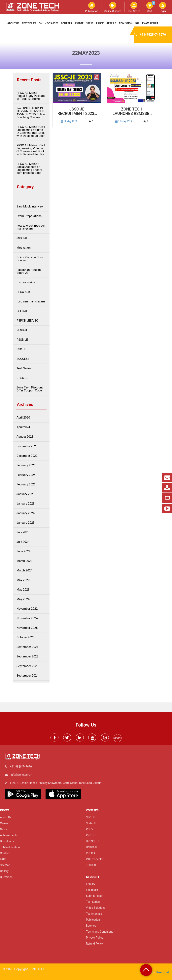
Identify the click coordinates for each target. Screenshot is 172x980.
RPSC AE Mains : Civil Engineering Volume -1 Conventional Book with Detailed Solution (31, 150)
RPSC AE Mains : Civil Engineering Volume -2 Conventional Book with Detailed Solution (31, 131)
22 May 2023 (69, 121)
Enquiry (91, 884)
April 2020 (23, 418)
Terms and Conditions (100, 932)
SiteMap (5, 865)
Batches (91, 926)
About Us (13, 23)
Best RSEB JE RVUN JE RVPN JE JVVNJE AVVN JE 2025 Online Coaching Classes (31, 113)
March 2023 (24, 561)
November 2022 (27, 609)
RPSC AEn (23, 292)
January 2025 (26, 523)
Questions (6, 877)
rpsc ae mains (26, 282)
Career (4, 823)
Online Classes (113, 7)
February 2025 (26, 485)
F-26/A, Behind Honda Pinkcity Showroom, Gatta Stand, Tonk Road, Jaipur (55, 783)
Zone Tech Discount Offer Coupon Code (30, 389)
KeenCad (163, 972)
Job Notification (10, 847)
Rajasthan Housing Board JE (29, 271)
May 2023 (23, 590)
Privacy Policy (95, 938)
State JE (91, 823)
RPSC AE (111, 23)
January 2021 (26, 494)
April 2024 (23, 427)
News (3, 829)
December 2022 (27, 456)
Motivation (24, 248)
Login (163, 7)
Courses (67, 23)
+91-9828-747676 (153, 35)
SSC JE (90, 23)
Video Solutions (96, 908)
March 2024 (24, 571)
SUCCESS (23, 359)
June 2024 (23, 551)
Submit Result (95, 896)
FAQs (3, 859)
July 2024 (23, 542)
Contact (5, 853)
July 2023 (23, 532)
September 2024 (27, 676)
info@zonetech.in (21, 775)
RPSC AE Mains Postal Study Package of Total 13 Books (31, 96)
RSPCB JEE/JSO (27, 321)
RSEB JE (22, 311)
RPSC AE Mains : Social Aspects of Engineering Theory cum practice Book (29, 168)
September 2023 (27, 666)
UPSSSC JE (93, 841)
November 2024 (27, 618)
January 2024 (26, 513)
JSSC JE (22, 238)
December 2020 (27, 446)
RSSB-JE (22, 340)
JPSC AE (92, 865)
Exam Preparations (29, 216)
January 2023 (26, 504)
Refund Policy (95, 944)
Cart (151, 7)
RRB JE (100, 23)
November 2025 (27, 628)
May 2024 (23, 599)
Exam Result (150, 23)
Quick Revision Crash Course (30, 259)
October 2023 (25, 637)
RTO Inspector (95, 859)
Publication (92, 7)
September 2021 (27, 647)
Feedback (92, 890)
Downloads (7, 841)
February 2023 (26, 465)
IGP (137, 23)
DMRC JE (92, 847)
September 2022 (27, 657)
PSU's (90, 829)
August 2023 (25, 437)
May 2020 (23, 580)
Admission (126, 23)
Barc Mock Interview (30, 207)
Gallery (4, 871)
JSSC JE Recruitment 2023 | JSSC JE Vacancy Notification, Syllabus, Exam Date (77, 112)
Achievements (9, 835)
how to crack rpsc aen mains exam (31, 227)
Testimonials (94, 914)
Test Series (134, 7)
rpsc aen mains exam (31, 302)
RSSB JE (79, 23)
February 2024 (26, 475)
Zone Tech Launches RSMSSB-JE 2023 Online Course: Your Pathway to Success (132, 112)
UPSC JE (22, 378)
